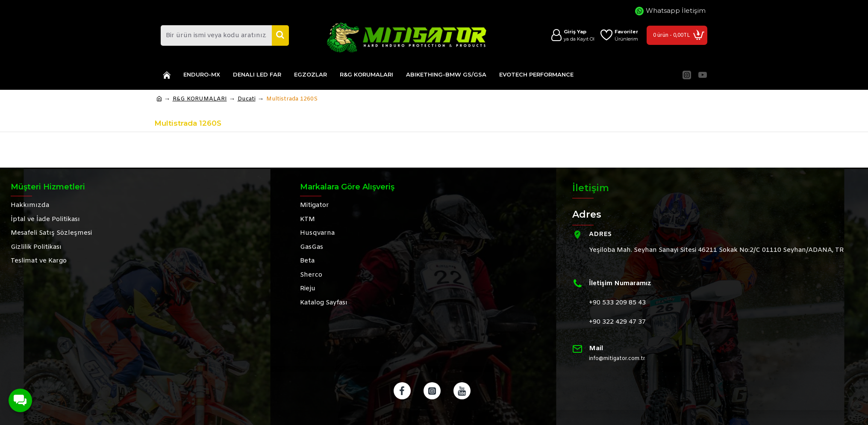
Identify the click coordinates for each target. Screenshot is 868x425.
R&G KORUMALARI (200, 99)
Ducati (247, 99)
